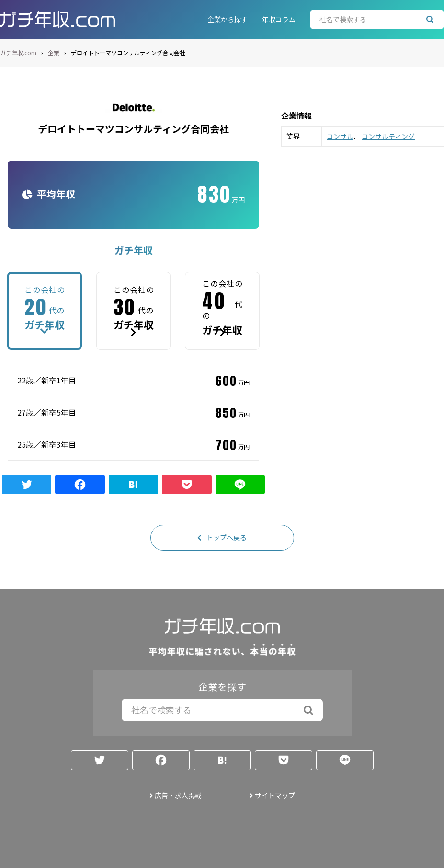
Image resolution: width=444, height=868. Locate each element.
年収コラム (279, 19)
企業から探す (228, 19)
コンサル (340, 136)
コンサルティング (388, 136)
